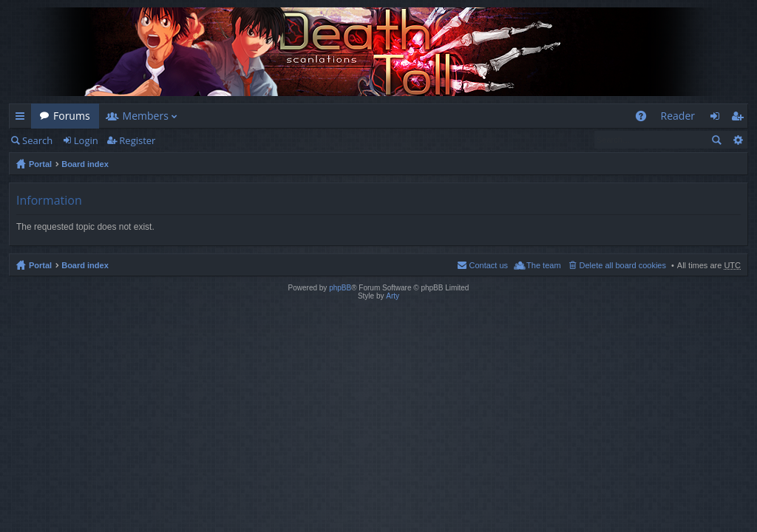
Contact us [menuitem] (488, 265)
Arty (393, 296)
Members (146, 116)
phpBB (340, 288)
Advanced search (737, 140)
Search (37, 140)
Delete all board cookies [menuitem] (623, 265)
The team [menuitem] (543, 265)
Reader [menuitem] (678, 116)
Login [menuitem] (719, 119)
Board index (85, 164)
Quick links (23, 119)
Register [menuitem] (740, 119)
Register (137, 140)
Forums (72, 116)
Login (86, 140)
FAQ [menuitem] (645, 119)
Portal (40, 164)
